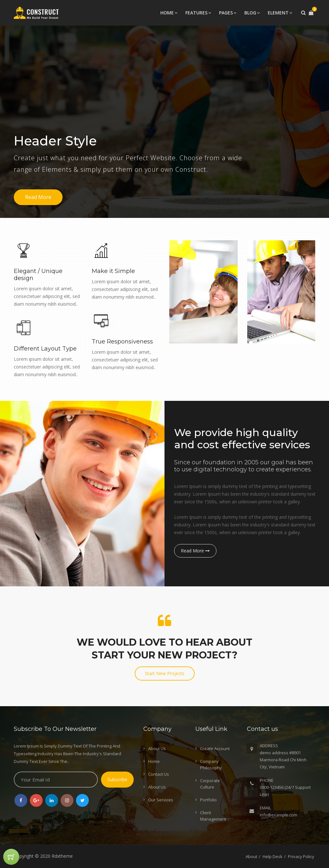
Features (198, 13)
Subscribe (117, 779)
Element (280, 13)
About (251, 856)
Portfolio (208, 800)
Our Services (161, 800)
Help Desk (273, 856)
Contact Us (159, 774)
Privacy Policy (301, 856)
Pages (228, 13)
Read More (38, 197)
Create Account (215, 748)
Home (169, 13)
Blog (252, 13)
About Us (157, 748)
